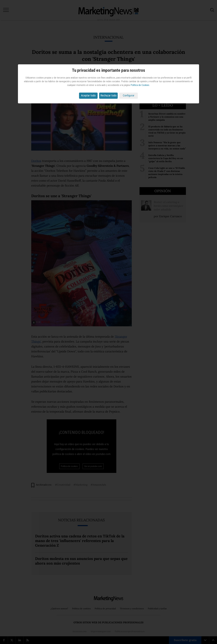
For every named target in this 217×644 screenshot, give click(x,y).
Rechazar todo (108, 95)
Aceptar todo (88, 95)
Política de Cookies (140, 85)
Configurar (129, 95)
